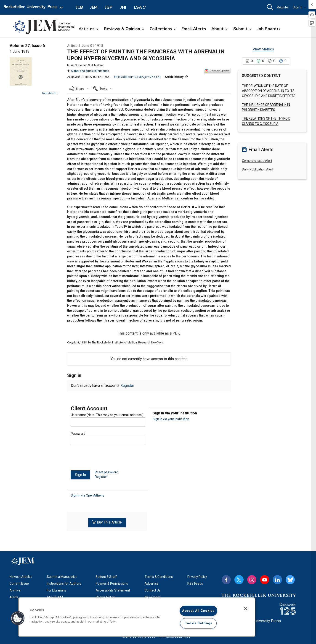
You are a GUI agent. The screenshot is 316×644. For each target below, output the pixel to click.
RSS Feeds (195, 582)
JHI (123, 7)
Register (283, 7)
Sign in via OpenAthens (88, 495)
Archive (15, 589)
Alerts (14, 596)
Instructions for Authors (64, 582)
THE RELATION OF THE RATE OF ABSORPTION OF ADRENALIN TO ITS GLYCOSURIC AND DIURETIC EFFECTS (269, 91)
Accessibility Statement (113, 589)
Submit (242, 29)
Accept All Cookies (198, 611)
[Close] (246, 609)
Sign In (300, 7)
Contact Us (153, 589)
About (220, 29)
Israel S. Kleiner (77, 65)
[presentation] (106, 460)
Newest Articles (21, 575)
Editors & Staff (106, 575)
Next (51, 93)
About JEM (55, 596)
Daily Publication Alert (258, 169)
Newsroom (153, 596)
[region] (137, 617)
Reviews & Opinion (124, 29)
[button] (270, 7)
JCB (79, 7)
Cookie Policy (105, 596)
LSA (138, 7)
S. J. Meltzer (96, 65)
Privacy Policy (197, 575)
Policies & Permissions (112, 582)
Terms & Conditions (159, 575)
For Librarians (57, 589)
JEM (94, 7)
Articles (89, 29)
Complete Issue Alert (257, 161)
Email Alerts (194, 29)
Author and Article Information (88, 71)
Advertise (152, 582)
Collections (163, 29)
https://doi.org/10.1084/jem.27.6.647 (137, 77)
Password (78, 434)
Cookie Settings (198, 623)
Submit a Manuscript (62, 575)
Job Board (267, 29)
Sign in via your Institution (171, 419)
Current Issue (19, 582)
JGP (109, 7)
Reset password (106, 472)
